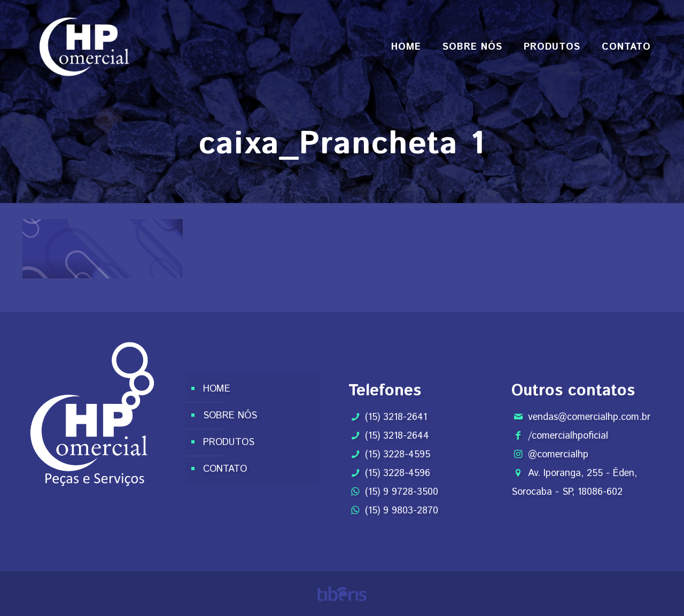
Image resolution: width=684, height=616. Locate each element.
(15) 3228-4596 (398, 473)
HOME (217, 389)
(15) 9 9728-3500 (402, 492)
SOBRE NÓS (230, 416)
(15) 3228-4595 (398, 455)
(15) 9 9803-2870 (402, 511)
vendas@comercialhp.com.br (589, 417)
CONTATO (225, 469)
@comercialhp (558, 455)
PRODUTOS (229, 442)
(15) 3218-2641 (396, 417)
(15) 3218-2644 (397, 436)
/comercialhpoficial (568, 436)
